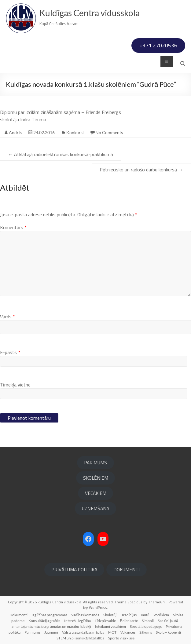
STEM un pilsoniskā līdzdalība (80, 638)
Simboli (148, 621)
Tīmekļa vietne (15, 385)
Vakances (128, 632)
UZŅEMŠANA (95, 508)
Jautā (145, 615)
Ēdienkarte (129, 621)
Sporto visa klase (121, 638)
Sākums (146, 632)
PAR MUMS (95, 463)
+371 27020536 (158, 45)
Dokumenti (18, 615)
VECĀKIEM (96, 493)
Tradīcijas (129, 615)
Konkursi (75, 132)
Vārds (7, 317)
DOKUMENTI (127, 569)
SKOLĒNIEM (96, 478)
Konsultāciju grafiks (44, 621)
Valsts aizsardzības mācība (83, 632)
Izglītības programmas (49, 615)
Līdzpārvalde (105, 621)
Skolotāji (110, 615)
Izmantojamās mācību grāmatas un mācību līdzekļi (51, 626)
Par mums (32, 632)
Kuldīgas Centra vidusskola (90, 13)
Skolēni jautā (168, 621)
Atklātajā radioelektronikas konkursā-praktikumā (61, 154)
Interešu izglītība (78, 621)
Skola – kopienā (168, 632)
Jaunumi (51, 632)
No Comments (109, 132)
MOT (112, 632)
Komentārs (13, 227)
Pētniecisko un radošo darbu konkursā (141, 170)
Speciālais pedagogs (146, 626)
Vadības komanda (85, 615)
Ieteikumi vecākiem (110, 626)
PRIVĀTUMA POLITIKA (74, 569)
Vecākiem (161, 615)
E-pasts (10, 352)
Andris (15, 132)
